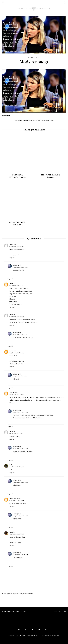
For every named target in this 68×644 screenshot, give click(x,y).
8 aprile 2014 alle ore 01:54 (17, 394)
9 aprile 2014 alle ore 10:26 (17, 534)
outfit (17, 291)
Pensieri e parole (49, 120)
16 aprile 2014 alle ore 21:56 (21, 482)
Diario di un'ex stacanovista (28, 636)
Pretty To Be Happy (15, 543)
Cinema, (25, 120)
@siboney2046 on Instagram (14, 612)
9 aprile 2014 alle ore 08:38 (17, 501)
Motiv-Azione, (40, 120)
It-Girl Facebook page (16, 304)
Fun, (34, 120)
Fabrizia (12, 532)
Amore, (20, 120)
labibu (11, 465)
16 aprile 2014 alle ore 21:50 (21, 267)
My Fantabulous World (16, 364)
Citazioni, (30, 120)
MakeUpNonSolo (15, 498)
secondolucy (13, 392)
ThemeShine (55, 636)
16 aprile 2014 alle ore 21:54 (20, 412)
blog (30, 291)
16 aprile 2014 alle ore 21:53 (20, 335)
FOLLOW (60, 612)
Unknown (12, 283)
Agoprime (13, 245)
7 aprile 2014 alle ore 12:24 (17, 286)
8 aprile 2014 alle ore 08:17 (17, 433)
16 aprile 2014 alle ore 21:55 (20, 449)
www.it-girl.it (13, 302)
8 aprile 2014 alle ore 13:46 (17, 467)
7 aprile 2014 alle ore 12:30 (17, 317)
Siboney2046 (17, 265)
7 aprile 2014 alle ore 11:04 (17, 247)
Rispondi (12, 258)
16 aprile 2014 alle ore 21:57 (20, 555)
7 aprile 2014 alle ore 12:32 (17, 353)
